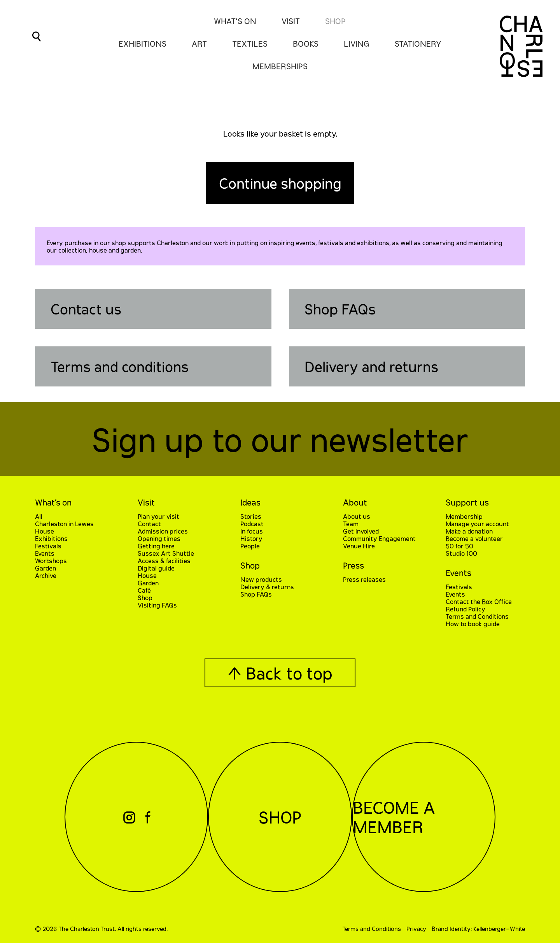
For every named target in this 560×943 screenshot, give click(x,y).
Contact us (86, 309)
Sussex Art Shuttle (166, 553)
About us (357, 516)
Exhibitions (51, 538)
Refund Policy (465, 609)
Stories (251, 516)
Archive (46, 575)
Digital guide (156, 568)
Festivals (48, 546)
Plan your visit (158, 516)
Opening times (159, 538)
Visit (291, 21)
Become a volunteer (474, 538)
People (250, 546)
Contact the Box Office (479, 601)
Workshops (51, 561)
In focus (252, 531)
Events (45, 553)
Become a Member (397, 817)
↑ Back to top (280, 673)
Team (351, 524)
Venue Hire (359, 546)
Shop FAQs (340, 309)
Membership (464, 516)
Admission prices (163, 531)
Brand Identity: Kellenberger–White (478, 929)
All (39, 516)
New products (261, 579)
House (45, 531)
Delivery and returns (371, 366)
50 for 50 (459, 546)
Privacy (416, 929)
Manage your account (477, 524)
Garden (45, 568)
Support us (467, 502)
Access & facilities (164, 561)
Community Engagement (379, 538)
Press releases (364, 579)
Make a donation (469, 531)
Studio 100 (461, 553)
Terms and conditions (120, 366)
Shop (335, 21)
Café (144, 590)
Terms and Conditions (477, 616)
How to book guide (473, 624)
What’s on (53, 502)
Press (353, 565)
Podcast (252, 524)
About (355, 502)
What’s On (235, 21)
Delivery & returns (267, 587)
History (251, 538)
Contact (149, 524)
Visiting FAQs (157, 605)
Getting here (156, 546)
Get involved (361, 531)
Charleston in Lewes (64, 524)
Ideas (250, 502)
